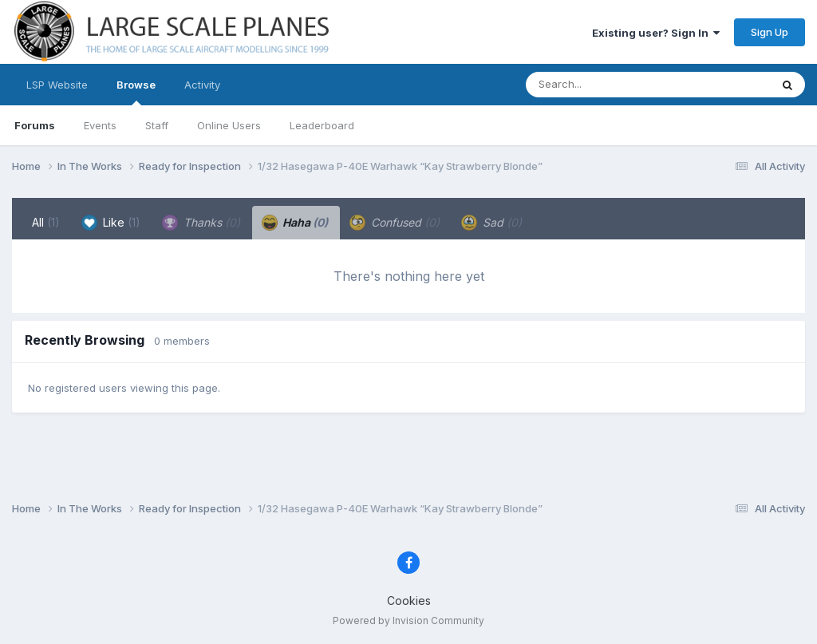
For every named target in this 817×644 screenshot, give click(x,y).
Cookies (409, 601)
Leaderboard (322, 125)
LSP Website (57, 85)
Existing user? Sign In (656, 33)
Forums (35, 125)
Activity (202, 85)
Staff (157, 125)
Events (100, 125)
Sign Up (770, 32)
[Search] (604, 85)
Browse (136, 92)
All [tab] (46, 222)
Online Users (229, 125)
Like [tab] (111, 223)
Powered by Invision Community (408, 620)
